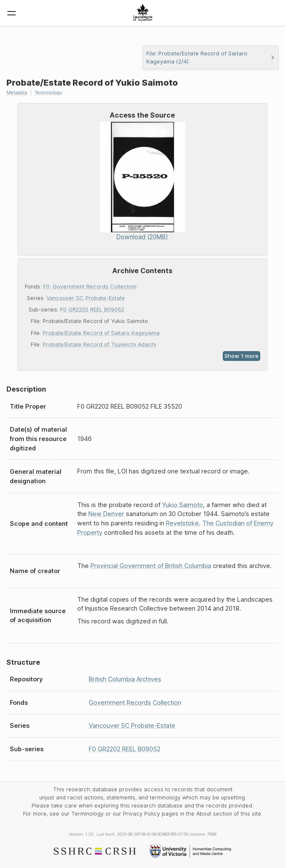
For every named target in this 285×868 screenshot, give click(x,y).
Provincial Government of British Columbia (151, 566)
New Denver (106, 514)
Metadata (17, 92)
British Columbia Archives (125, 679)
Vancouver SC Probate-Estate (86, 298)
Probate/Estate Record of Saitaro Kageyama (101, 333)
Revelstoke (182, 523)
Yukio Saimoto (183, 505)
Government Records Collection (135, 702)
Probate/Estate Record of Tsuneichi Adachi (99, 345)
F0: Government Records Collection (90, 287)
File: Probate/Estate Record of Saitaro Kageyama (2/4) (211, 58)
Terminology (48, 92)
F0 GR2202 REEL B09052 (92, 310)
